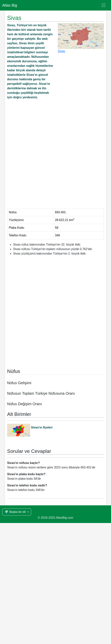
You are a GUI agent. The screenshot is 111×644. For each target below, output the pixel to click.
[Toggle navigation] (103, 5)
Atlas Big (10, 5)
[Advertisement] (55, 133)
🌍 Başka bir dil (16, 633)
